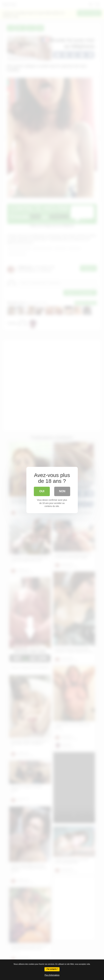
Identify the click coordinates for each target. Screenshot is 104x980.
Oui (42, 491)
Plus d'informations (52, 975)
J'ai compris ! (52, 969)
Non (62, 491)
